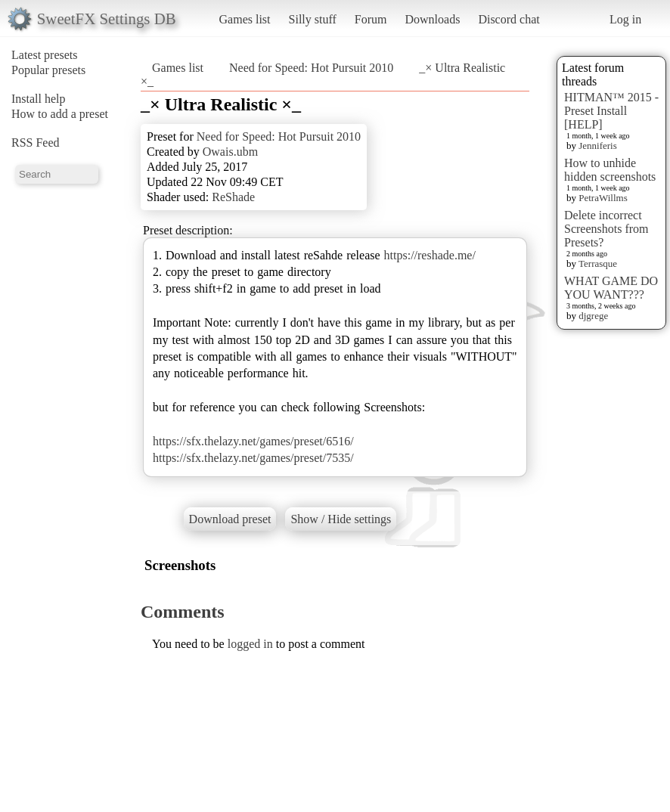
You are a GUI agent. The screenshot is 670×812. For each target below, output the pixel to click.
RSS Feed (36, 143)
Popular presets (48, 70)
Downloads (432, 19)
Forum (371, 19)
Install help (39, 99)
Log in (625, 19)
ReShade (233, 197)
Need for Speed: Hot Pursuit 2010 (313, 68)
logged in (250, 644)
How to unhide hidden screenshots (610, 170)
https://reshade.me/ (430, 255)
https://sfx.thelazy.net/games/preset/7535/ (253, 458)
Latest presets (45, 55)
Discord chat (509, 19)
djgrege (593, 316)
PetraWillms (603, 198)
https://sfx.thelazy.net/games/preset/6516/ (253, 441)
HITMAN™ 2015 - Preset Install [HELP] (611, 111)
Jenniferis (598, 146)
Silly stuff (313, 19)
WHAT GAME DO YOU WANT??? (611, 288)
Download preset (230, 519)
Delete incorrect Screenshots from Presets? (606, 229)
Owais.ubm (230, 152)
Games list (245, 19)
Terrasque (598, 263)
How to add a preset (60, 114)
